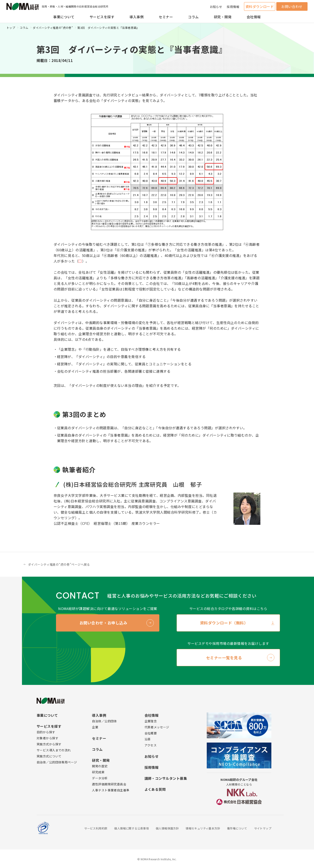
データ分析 (100, 778)
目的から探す (46, 732)
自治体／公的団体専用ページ (57, 762)
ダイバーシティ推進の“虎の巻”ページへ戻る (59, 564)
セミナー (166, 17)
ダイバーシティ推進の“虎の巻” (53, 28)
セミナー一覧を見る (224, 658)
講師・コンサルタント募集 (166, 778)
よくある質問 (155, 789)
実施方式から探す (49, 744)
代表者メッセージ (157, 727)
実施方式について (49, 756)
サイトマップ (263, 828)
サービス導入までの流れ (54, 750)
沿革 (148, 739)
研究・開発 (223, 17)
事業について (64, 17)
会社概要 (151, 733)
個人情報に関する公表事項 (131, 828)
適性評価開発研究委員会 (109, 784)
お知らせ (216, 7)
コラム (193, 17)
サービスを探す (102, 17)
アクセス (151, 745)
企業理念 (151, 721)
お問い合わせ (292, 6)
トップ (11, 28)
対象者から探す (47, 738)
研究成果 (98, 772)
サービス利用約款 (96, 828)
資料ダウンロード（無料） (224, 623)
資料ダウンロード (260, 6)
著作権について (237, 828)
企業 (95, 727)
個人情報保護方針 (167, 828)
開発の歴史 (100, 766)
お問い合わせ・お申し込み (103, 623)
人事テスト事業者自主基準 (111, 790)
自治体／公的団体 (104, 721)
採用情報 (233, 7)
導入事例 (137, 17)
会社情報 (254, 17)
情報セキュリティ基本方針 (203, 828)
